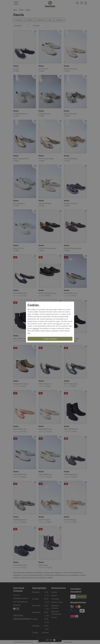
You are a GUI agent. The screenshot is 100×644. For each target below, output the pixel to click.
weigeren (36, 328)
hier (58, 324)
